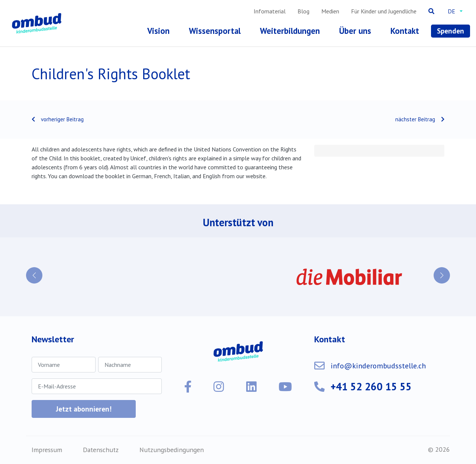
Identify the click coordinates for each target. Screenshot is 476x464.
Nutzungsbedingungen (172, 450)
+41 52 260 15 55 (371, 386)
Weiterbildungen (290, 31)
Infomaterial (270, 11)
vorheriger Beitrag (62, 119)
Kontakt (405, 31)
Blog (303, 11)
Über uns (355, 31)
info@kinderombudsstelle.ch (378, 366)
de (451, 11)
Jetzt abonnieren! (84, 409)
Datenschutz (101, 450)
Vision (158, 31)
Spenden (451, 31)
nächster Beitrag (415, 119)
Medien (330, 11)
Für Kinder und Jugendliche (384, 11)
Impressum (47, 450)
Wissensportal (215, 31)
